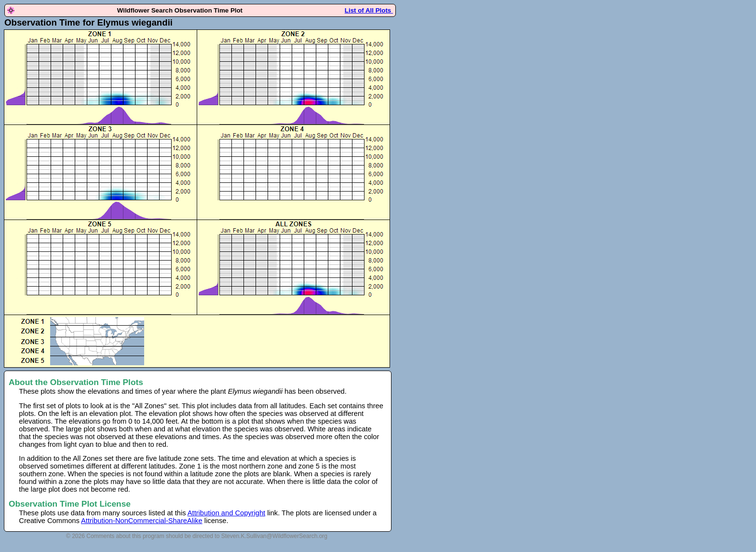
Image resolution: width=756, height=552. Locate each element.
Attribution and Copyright (226, 513)
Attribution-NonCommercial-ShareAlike (142, 521)
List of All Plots (369, 10)
